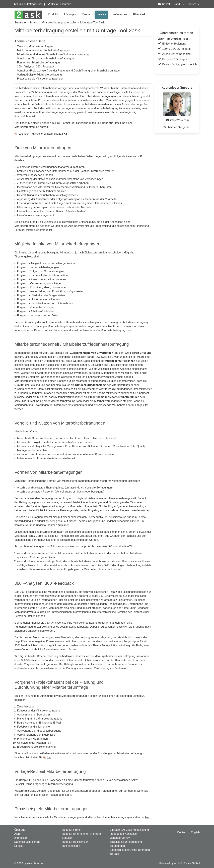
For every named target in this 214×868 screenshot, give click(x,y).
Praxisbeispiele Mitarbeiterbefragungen (40, 79)
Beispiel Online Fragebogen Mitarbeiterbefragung (44, 784)
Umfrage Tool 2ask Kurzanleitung (129, 830)
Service (101, 14)
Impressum (21, 838)
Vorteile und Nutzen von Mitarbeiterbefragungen (46, 59)
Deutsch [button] (192, 4)
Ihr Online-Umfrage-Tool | (29, 4)
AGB (17, 834)
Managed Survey (120, 838)
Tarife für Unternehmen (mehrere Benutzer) (81, 836)
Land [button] (177, 4)
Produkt (53, 14)
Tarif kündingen (71, 846)
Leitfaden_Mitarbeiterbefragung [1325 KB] (43, 134)
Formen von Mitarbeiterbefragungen (39, 63)
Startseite (20, 23)
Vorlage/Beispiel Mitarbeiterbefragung (40, 75)
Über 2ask (139, 14)
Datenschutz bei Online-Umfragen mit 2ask (130, 852)
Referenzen (120, 14)
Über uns (20, 830)
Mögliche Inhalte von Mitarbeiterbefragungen (44, 50)
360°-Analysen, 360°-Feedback (36, 67)
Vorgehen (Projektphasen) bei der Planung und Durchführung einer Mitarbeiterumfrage (68, 71)
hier (49, 757)
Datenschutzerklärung (27, 842)
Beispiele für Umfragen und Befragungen (126, 844)
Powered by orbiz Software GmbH (180, 863)
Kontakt (167, 4)
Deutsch (182, 832)
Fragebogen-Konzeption (124, 834)
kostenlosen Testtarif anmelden (53, 795)
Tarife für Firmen (72, 830)
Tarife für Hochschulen (75, 842)
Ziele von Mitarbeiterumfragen (35, 46)
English (195, 832)
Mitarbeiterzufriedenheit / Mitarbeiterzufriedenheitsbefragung (53, 54)
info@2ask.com (180, 120)
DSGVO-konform (59, 4)
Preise (86, 14)
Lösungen (70, 14)
